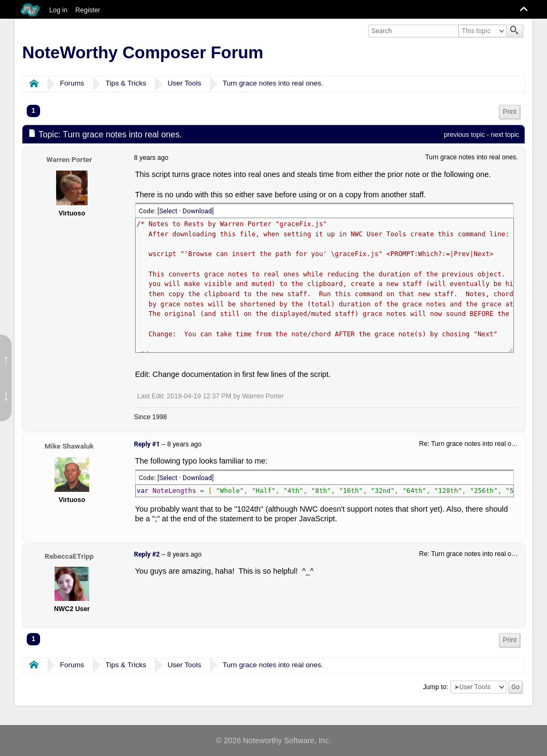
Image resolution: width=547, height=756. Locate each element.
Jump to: (436, 687)
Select (168, 211)
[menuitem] (510, 112)
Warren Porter (69, 159)
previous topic (464, 135)
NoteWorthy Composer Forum (143, 52)
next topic (505, 135)
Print (510, 112)
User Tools (185, 83)
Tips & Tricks (126, 83)
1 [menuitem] (33, 111)
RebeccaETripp (69, 556)
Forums (72, 83)
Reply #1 (147, 444)
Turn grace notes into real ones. (273, 83)
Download (197, 211)
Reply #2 (147, 554)
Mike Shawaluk (69, 446)
